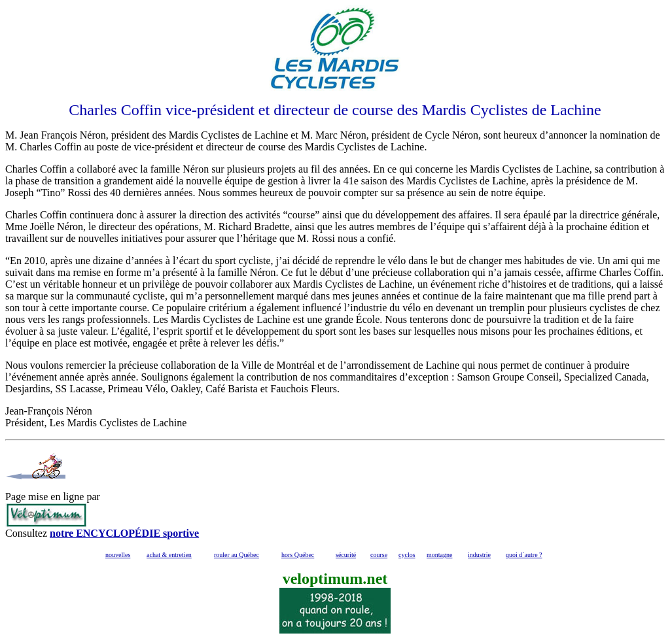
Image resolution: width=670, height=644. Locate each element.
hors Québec (298, 555)
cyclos (407, 555)
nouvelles (118, 555)
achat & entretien (169, 555)
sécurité (346, 555)
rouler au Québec (237, 555)
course (379, 555)
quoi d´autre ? (524, 555)
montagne (439, 555)
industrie (479, 555)
